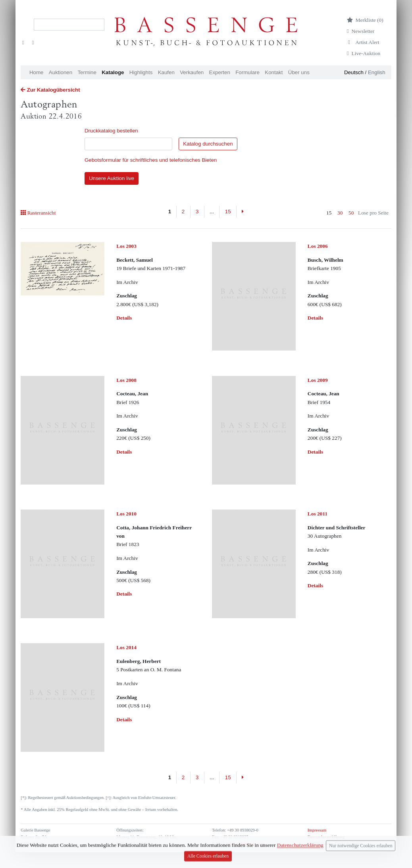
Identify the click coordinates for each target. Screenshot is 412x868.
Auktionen (61, 72)
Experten (220, 72)
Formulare (247, 72)
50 (351, 213)
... (212, 212)
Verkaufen (192, 72)
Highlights (141, 72)
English (377, 72)
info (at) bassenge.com (245, 844)
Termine (87, 72)
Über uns (299, 72)
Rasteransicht (38, 213)
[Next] (243, 212)
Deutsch (354, 72)
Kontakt (274, 72)
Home (37, 72)
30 (340, 213)
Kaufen (166, 72)
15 (228, 212)
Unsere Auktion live (112, 178)
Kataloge (113, 72)
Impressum (317, 830)
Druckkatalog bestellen (111, 131)
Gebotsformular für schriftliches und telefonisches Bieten (151, 160)
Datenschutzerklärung (326, 837)
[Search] (69, 25)
